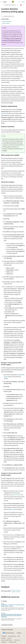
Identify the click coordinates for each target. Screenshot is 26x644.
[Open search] (20, 2)
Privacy (9, 638)
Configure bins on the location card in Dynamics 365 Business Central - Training (13, 605)
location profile (5, 113)
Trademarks (4, 642)
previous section (16, 495)
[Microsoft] (13, 2)
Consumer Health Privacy (6, 640)
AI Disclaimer (4, 636)
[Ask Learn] (21, 5)
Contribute (3, 638)
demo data (8, 164)
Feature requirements (7, 21)
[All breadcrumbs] (2, 5)
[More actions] (24, 5)
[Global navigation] (1, 2)
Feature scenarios (6, 23)
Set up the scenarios (12, 509)
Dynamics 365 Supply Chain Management (11, 5)
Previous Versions (12, 636)
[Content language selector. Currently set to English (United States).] (7, 630)
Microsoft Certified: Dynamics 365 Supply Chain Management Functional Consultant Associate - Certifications (12, 616)
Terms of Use (17, 640)
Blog (18, 636)
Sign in (23, 2)
